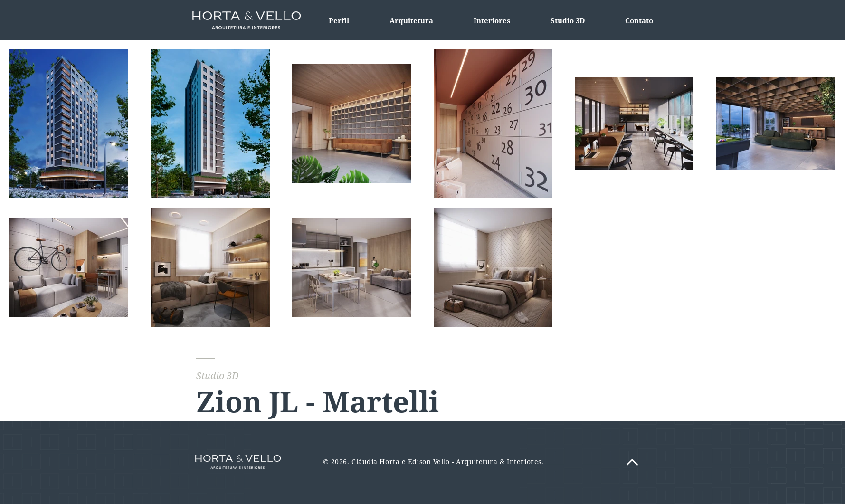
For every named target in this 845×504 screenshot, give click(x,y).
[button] (492, 20)
